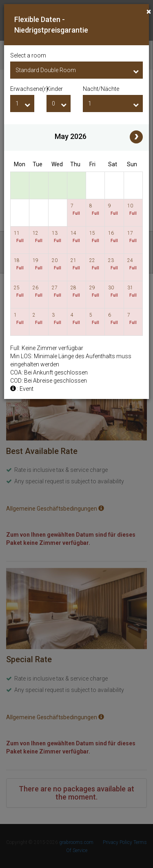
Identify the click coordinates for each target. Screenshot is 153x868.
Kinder (55, 89)
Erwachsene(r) (22, 89)
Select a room (28, 55)
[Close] (149, 12)
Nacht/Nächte (101, 89)
